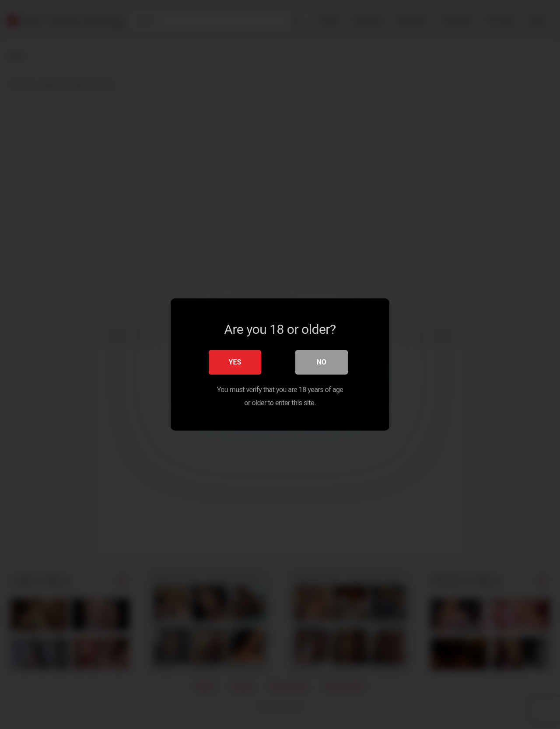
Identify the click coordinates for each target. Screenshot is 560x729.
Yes (235, 362)
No (322, 362)
